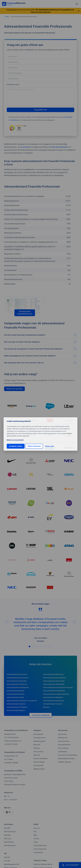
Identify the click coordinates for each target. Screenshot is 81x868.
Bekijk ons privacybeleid (15, 440)
